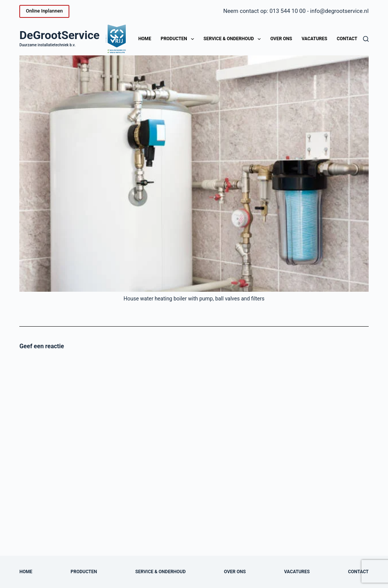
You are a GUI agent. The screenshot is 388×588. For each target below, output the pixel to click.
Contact (347, 39)
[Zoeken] (366, 39)
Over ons (281, 39)
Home (145, 39)
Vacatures (314, 39)
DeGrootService (59, 35)
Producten (179, 39)
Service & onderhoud (234, 39)
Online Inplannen (44, 11)
